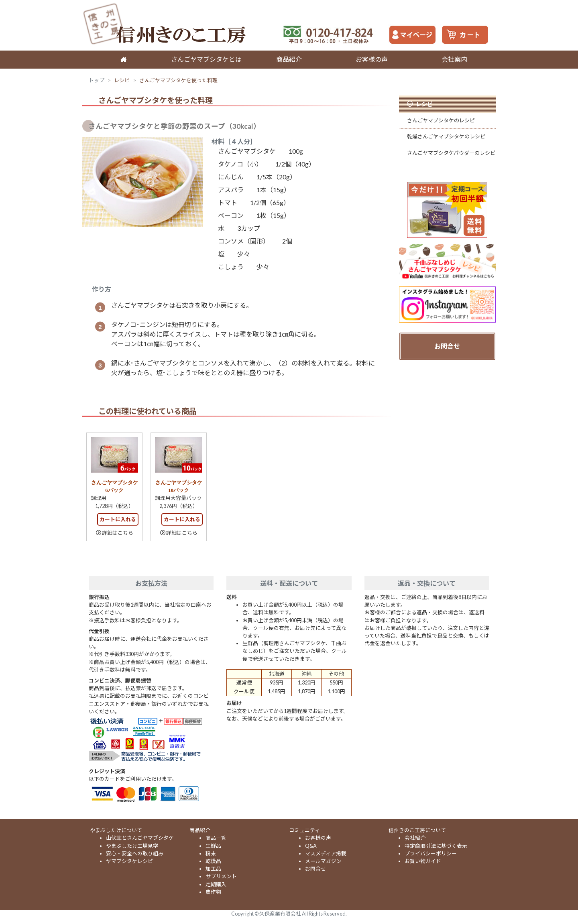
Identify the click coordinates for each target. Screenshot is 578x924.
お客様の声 (372, 59)
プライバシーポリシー (431, 853)
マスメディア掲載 (326, 853)
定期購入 (216, 884)
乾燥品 (213, 861)
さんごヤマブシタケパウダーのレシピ (451, 153)
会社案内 (454, 59)
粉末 (211, 853)
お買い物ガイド (423, 861)
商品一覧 (216, 838)
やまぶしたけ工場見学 (132, 846)
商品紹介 (289, 59)
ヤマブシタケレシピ (129, 861)
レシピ (122, 80)
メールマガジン (323, 861)
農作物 (213, 892)
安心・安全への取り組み (135, 853)
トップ (97, 80)
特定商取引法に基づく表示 (436, 846)
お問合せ (447, 346)
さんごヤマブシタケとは (206, 59)
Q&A (311, 846)
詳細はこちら (118, 533)
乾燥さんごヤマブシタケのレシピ (446, 136)
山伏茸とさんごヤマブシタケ (140, 838)
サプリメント (221, 876)
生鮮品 (213, 846)
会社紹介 (415, 838)
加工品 (213, 869)
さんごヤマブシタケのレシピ (441, 120)
